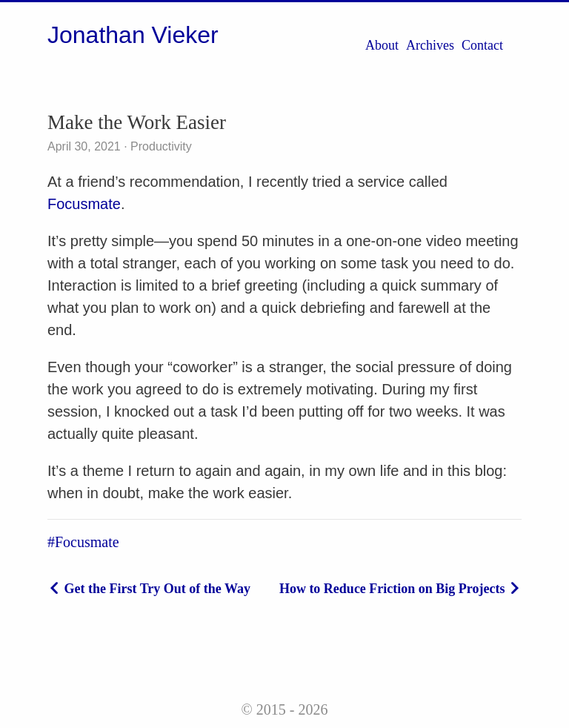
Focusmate (84, 204)
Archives (430, 45)
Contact (482, 45)
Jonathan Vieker (133, 35)
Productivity (160, 146)
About (382, 45)
